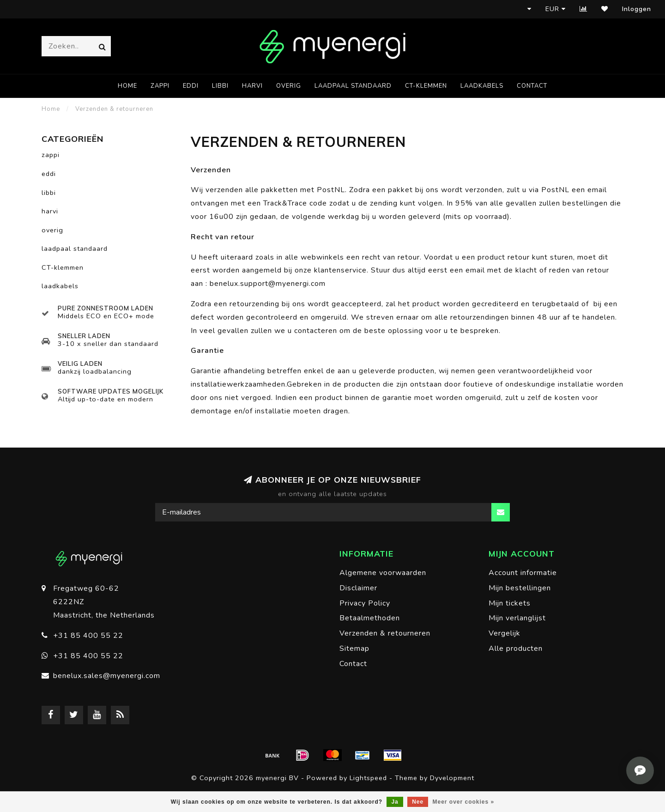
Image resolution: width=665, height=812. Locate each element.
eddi (191, 86)
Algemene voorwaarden (383, 573)
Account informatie (523, 573)
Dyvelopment (452, 778)
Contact (532, 86)
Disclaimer (358, 588)
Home (127, 86)
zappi (160, 86)
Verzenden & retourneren (385, 633)
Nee (418, 802)
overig (289, 86)
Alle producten (516, 648)
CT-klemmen (426, 86)
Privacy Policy (365, 603)
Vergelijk (505, 633)
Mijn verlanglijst (517, 618)
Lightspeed (368, 778)
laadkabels (482, 86)
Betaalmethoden (370, 618)
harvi (252, 86)
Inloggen (637, 9)
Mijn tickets (510, 603)
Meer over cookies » (464, 802)
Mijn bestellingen (520, 588)
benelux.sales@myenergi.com (107, 676)
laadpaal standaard (353, 86)
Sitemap (354, 648)
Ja (395, 802)
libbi (220, 86)
